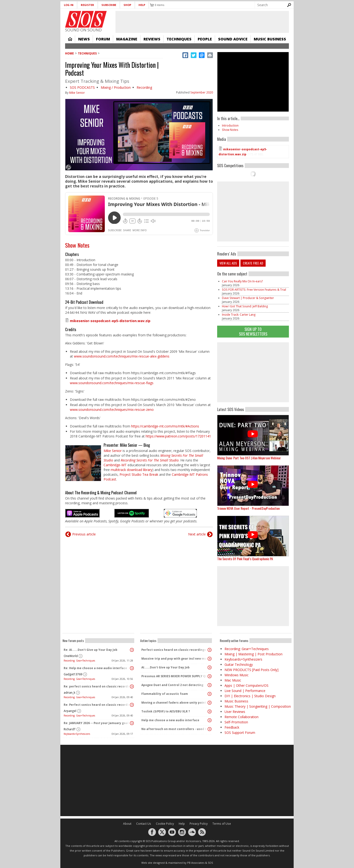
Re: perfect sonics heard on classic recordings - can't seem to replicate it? (97, 686)
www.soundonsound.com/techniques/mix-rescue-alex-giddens (122, 356)
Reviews (152, 39)
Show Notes (77, 245)
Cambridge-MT (115, 465)
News (84, 39)
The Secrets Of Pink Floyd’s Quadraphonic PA (245, 559)
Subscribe (109, 5)
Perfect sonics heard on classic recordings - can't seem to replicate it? (175, 650)
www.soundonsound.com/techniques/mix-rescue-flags (112, 383)
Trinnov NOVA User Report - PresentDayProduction (248, 508)
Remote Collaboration (242, 717)
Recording (144, 87)
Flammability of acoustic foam (165, 694)
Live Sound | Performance (245, 691)
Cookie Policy (165, 824)
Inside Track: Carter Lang (239, 315)
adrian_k (69, 693)
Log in (69, 5)
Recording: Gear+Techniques (79, 661)
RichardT (70, 729)
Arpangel (70, 711)
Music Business (270, 39)
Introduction (230, 125)
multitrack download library (132, 470)
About (127, 824)
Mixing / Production (116, 87)
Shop (127, 5)
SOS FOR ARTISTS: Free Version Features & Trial (254, 290)
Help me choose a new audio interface (170, 720)
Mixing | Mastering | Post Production (254, 654)
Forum (103, 39)
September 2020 (202, 92)
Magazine (127, 39)
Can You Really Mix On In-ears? (242, 281)
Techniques (179, 39)
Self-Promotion (236, 722)
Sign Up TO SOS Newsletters (253, 331)
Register (87, 5)
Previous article (84, 534)
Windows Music (237, 675)
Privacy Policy (199, 824)
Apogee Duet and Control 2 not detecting (172, 685)
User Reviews (235, 712)
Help (142, 5)
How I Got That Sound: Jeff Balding (245, 306)
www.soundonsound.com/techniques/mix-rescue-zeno (112, 409)
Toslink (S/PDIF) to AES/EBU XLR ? (166, 711)
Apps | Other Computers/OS (246, 685)
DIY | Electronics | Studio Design (250, 696)
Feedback (232, 727)
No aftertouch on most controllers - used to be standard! (175, 729)
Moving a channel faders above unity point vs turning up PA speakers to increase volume (175, 703)
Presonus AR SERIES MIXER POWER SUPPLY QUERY (175, 676)
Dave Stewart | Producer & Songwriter (248, 298)
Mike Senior (77, 93)
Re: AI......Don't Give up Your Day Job (91, 650)
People (205, 39)
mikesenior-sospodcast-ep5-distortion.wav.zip (110, 321)
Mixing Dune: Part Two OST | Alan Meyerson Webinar (249, 458)
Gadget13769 (73, 674)
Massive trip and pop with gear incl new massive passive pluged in (175, 659)
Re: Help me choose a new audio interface (95, 668)
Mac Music (233, 680)
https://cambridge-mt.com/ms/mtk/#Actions (165, 426)
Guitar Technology (239, 664)
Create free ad (253, 263)
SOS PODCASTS (82, 87)
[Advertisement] (253, 372)
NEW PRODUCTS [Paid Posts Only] (251, 670)
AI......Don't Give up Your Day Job (165, 667)
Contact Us (144, 824)
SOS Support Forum (240, 733)
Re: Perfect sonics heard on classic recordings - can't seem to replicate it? (97, 705)
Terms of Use (222, 824)
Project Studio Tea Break (139, 474)
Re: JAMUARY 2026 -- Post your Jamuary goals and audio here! (97, 723)
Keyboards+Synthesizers (77, 734)
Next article (197, 534)
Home (70, 39)
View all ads (228, 263)
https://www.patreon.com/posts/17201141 (178, 436)
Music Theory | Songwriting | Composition (258, 706)
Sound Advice (233, 39)
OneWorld (71, 656)
